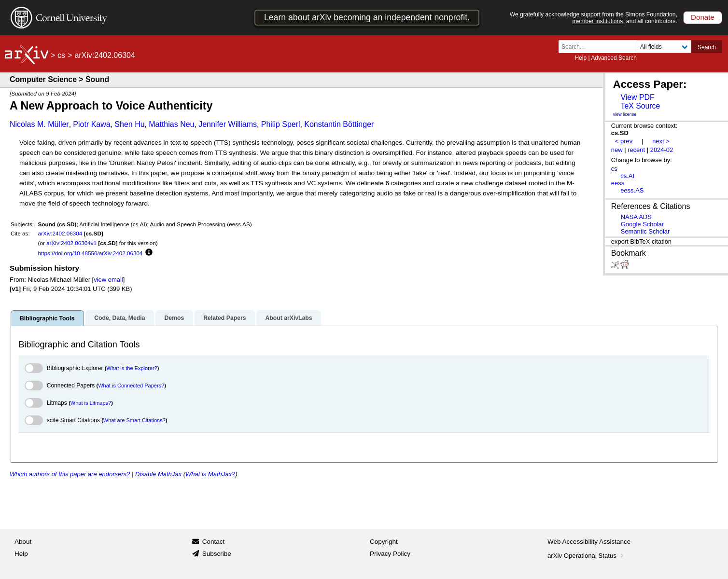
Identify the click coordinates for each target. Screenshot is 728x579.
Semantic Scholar (645, 231)
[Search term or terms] (601, 47)
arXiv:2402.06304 (60, 233)
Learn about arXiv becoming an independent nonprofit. (367, 17)
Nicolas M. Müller (39, 124)
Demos (174, 318)
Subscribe (217, 554)
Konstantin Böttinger (339, 124)
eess (618, 183)
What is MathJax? (210, 474)
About (23, 542)
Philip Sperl (281, 124)
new (617, 150)
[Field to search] (664, 47)
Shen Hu (129, 124)
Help (581, 58)
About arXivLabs (288, 318)
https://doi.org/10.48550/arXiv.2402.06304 (91, 253)
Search (707, 47)
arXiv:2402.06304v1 (71, 243)
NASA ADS (636, 217)
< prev (624, 141)
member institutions (597, 21)
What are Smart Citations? (134, 420)
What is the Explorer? (132, 368)
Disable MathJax (158, 474)
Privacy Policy (390, 554)
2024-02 (662, 150)
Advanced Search (614, 58)
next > (661, 141)
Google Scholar (642, 224)
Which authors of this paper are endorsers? (70, 474)
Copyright (384, 542)
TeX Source (640, 106)
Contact (214, 542)
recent (636, 150)
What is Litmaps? (91, 403)
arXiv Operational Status (586, 556)
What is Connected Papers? (131, 386)
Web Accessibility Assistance (589, 542)
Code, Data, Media (119, 318)
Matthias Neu (171, 124)
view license (625, 114)
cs (61, 55)
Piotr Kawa (91, 124)
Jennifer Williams (228, 124)
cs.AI (627, 176)
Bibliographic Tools (47, 318)
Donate (703, 17)
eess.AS (632, 190)
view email (108, 280)
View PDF (637, 97)
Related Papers (224, 318)
